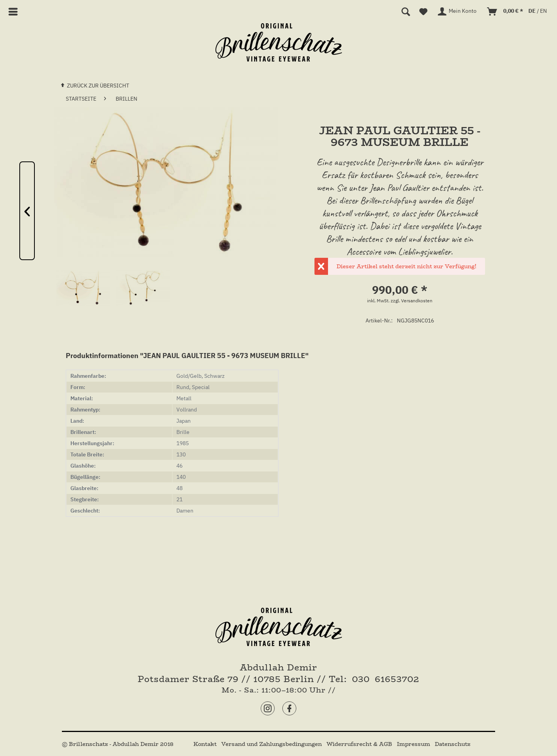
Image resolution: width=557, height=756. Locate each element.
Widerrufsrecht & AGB (360, 744)
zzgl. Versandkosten (412, 301)
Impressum (414, 744)
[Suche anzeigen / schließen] (406, 12)
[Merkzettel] (423, 12)
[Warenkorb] (505, 12)
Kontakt (206, 744)
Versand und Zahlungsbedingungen (272, 744)
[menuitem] (16, 12)
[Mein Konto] (458, 12)
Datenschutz (453, 744)
